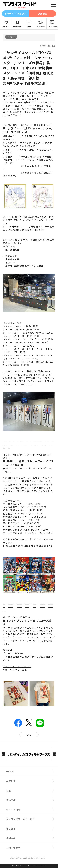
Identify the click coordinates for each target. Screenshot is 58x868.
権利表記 (11, 838)
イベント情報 (52, 27)
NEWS (6, 26)
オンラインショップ (15, 14)
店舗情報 (43, 14)
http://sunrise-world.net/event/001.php (28, 546)
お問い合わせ (13, 848)
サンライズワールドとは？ (20, 819)
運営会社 (11, 829)
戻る (29, 735)
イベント (11, 37)
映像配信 (17, 26)
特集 (29, 26)
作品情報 (41, 26)
